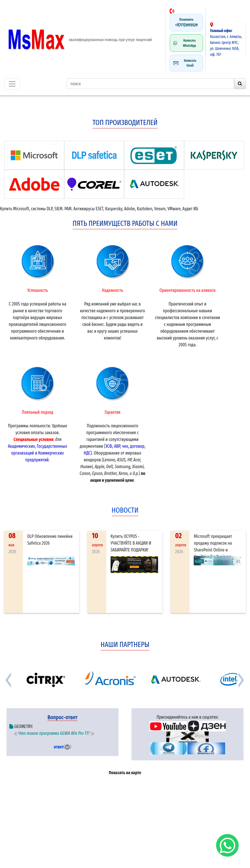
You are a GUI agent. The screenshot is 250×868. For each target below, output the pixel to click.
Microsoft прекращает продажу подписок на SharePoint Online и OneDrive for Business (213, 547)
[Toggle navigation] (12, 84)
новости (125, 510)
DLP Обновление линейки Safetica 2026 (50, 540)
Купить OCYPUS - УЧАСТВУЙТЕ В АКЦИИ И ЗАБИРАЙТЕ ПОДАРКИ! (131, 543)
